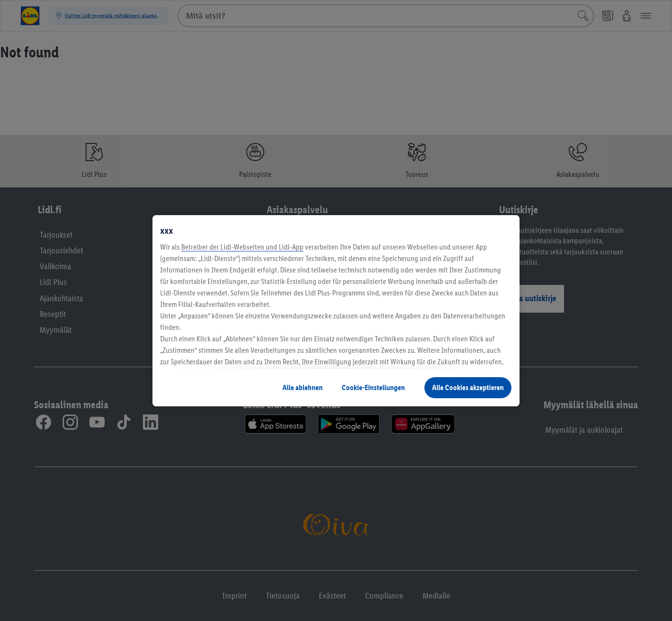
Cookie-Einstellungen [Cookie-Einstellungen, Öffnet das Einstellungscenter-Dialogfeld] (373, 387)
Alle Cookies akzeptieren (468, 387)
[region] (336, 311)
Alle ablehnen (303, 387)
